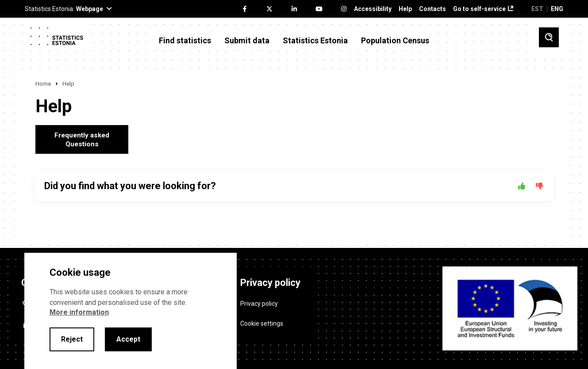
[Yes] (522, 186)
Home (43, 84)
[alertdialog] (131, 311)
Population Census (395, 41)
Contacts (432, 9)
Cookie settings (262, 320)
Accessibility (373, 9)
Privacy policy (259, 301)
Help (405, 9)
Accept (128, 339)
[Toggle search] (549, 37)
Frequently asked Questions (82, 139)
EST (537, 9)
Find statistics (185, 41)
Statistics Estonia (315, 41)
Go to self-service (479, 9)
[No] (539, 186)
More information (79, 312)
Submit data (247, 41)
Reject (72, 339)
